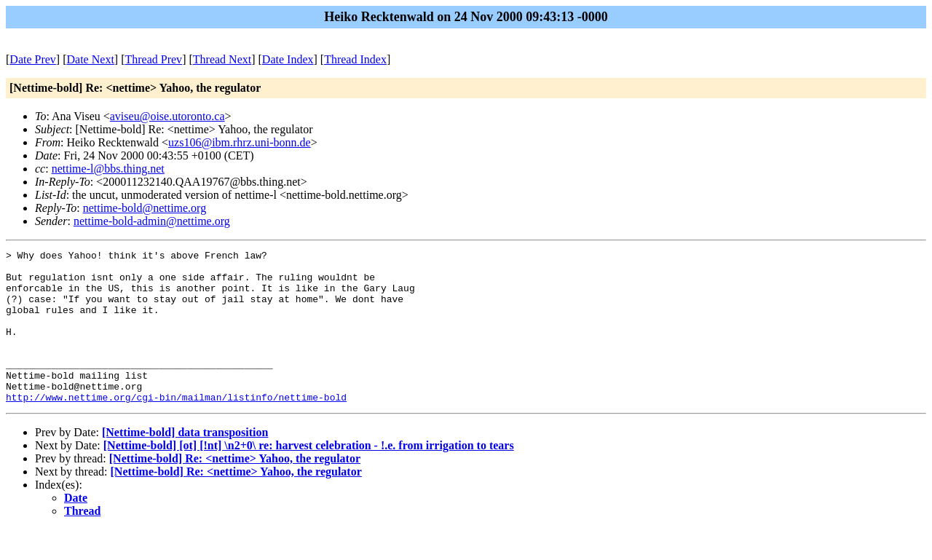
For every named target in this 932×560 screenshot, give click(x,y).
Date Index (288, 59)
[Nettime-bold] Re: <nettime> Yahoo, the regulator (235, 489)
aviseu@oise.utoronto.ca (167, 116)
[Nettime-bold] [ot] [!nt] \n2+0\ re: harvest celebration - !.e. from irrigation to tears (309, 476)
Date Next (91, 59)
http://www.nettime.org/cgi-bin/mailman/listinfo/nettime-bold (176, 427)
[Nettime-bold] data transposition (185, 463)
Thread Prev (153, 59)
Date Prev (33, 59)
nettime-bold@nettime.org (145, 208)
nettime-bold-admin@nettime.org (152, 221)
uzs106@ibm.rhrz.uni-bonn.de (240, 142)
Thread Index (355, 59)
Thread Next (222, 59)
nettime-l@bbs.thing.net (108, 169)
